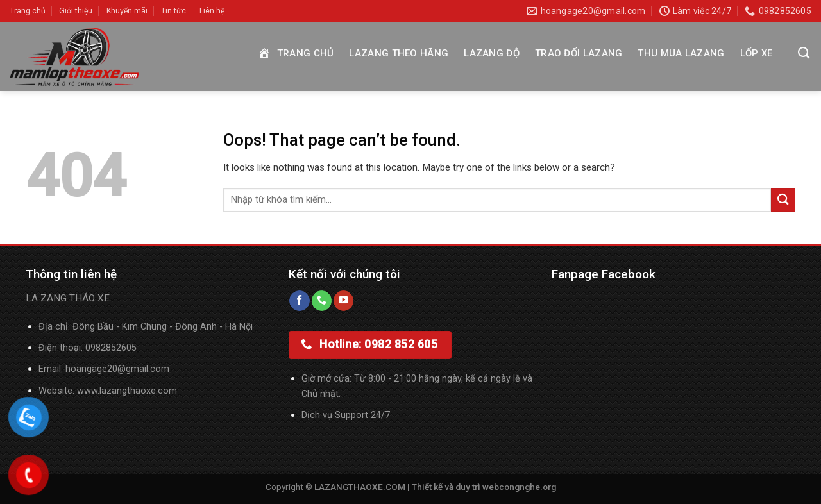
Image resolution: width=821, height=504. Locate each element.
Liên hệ (212, 11)
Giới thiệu (76, 11)
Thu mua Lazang (681, 53)
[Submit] (783, 200)
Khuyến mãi (127, 11)
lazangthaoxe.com (138, 391)
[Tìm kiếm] (804, 53)
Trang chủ (28, 11)
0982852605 (111, 348)
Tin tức (174, 11)
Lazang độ (492, 53)
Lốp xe (757, 53)
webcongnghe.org (519, 487)
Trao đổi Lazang (579, 53)
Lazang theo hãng (399, 53)
